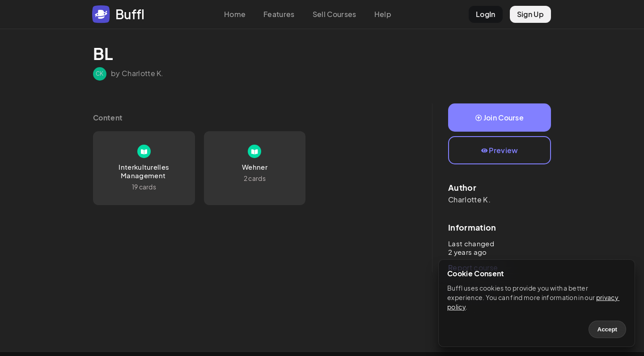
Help (383, 14)
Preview (500, 150)
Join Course (500, 118)
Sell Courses (335, 14)
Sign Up (530, 14)
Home (235, 14)
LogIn (486, 14)
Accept (607, 329)
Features (279, 14)
